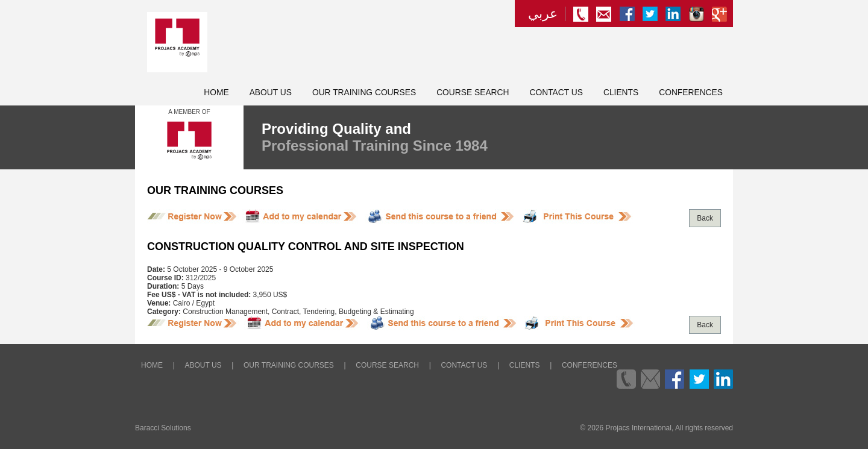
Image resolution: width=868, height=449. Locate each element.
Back (705, 218)
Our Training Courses (364, 93)
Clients (621, 93)
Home (216, 93)
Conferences (691, 93)
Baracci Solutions (163, 428)
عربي (543, 14)
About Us (271, 93)
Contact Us (556, 93)
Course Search (473, 93)
